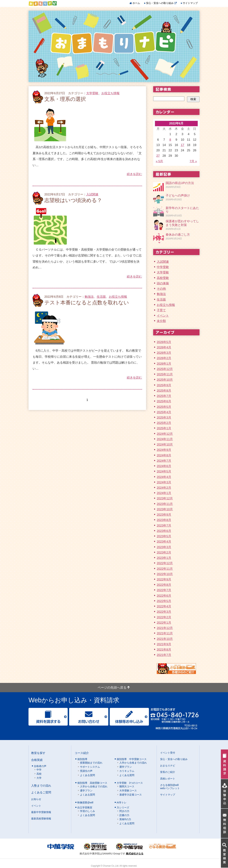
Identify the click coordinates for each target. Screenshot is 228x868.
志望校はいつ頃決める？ (73, 200)
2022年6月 (164, 596)
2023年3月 (164, 547)
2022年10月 (165, 574)
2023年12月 (165, 498)
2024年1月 (164, 493)
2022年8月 (164, 585)
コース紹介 (82, 753)
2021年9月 (164, 644)
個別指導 (82, 759)
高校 (39, 774)
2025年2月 (164, 423)
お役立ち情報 (110, 93)
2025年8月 (164, 391)
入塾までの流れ (41, 786)
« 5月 (159, 161)
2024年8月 (164, 455)
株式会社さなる (135, 854)
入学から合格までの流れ (133, 763)
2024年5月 (164, 471)
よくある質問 (87, 775)
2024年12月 (165, 434)
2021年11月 (165, 633)
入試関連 (92, 194)
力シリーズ (123, 807)
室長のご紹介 (168, 772)
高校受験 (163, 278)
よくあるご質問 (41, 792)
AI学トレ (122, 802)
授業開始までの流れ (91, 763)
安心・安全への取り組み (161, 3)
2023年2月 (164, 553)
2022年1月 (164, 623)
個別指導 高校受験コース (92, 783)
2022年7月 (164, 590)
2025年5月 (164, 407)
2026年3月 (164, 353)
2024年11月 (165, 439)
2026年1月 (164, 364)
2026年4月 (164, 347)
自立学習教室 (85, 807)
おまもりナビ (168, 766)
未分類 (161, 321)
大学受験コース (128, 791)
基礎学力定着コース (131, 795)
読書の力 (124, 815)
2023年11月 (165, 504)
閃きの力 (124, 811)
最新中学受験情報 (41, 812)
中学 (39, 770)
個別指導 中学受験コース (132, 759)
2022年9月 (164, 579)
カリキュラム (127, 771)
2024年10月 (165, 445)
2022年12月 (165, 563)
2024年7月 (164, 461)
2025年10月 (165, 380)
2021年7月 (164, 655)
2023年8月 (164, 520)
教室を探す (38, 753)
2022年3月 (164, 612)
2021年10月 (165, 639)
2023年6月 (164, 531)
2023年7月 (164, 526)
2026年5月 (164, 342)
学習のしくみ (87, 811)
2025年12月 (165, 369)
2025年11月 (165, 374)
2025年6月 (164, 401)
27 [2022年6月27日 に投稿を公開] (158, 156)
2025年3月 (164, 418)
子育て (161, 310)
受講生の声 (86, 771)
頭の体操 (163, 283)
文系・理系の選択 (65, 99)
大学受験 (92, 93)
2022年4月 (164, 606)
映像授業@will (85, 802)
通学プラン (126, 767)
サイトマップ (190, 3)
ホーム (136, 3)
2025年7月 (164, 396)
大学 (39, 778)
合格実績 (37, 760)
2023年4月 (164, 542)
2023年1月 (164, 558)
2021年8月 (164, 650)
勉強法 (89, 297)
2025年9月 (164, 385)
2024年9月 (164, 450)
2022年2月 (164, 617)
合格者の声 (40, 766)
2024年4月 (164, 477)
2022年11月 (165, 569)
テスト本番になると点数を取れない (87, 303)
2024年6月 (164, 466)
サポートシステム (90, 767)
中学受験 (163, 267)
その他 (161, 289)
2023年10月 (165, 509)
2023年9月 (164, 515)
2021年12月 (165, 628)
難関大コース (127, 786)
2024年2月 (164, 488)
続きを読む (134, 174)
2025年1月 (164, 428)
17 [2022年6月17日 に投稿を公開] (182, 145)
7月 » (193, 161)
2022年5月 (164, 601)
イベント (163, 316)
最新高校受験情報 (41, 819)
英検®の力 (125, 819)
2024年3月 (164, 482)
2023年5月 (164, 536)
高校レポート (168, 779)
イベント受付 (168, 753)
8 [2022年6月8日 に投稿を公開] (170, 140)
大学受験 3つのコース (130, 783)
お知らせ (36, 799)
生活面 (101, 297)
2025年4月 (164, 412)
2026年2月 (164, 358)
